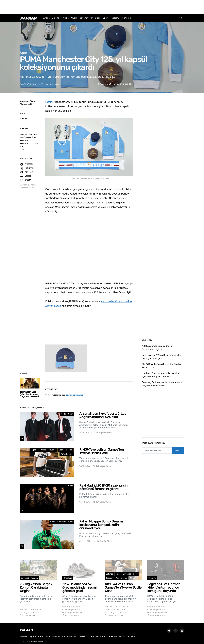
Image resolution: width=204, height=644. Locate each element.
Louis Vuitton (70, 636)
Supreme (112, 636)
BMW (41, 636)
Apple (33, 636)
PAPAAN (24, 119)
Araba (47, 18)
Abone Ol (178, 450)
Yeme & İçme (67, 454)
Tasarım (115, 18)
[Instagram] (182, 631)
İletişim (131, 636)
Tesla (122, 636)
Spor (105, 18)
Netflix (83, 636)
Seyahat (84, 18)
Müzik (74, 18)
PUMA (22, 149)
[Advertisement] (102, 6)
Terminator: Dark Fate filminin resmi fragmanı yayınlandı (30, 394)
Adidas (24, 636)
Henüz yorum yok (51, 84)
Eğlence (56, 18)
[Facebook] (169, 631)
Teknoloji (126, 18)
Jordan (56, 636)
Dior (48, 636)
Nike (91, 636)
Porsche (100, 636)
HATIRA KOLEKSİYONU (28, 134)
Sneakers (95, 18)
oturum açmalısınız (74, 395)
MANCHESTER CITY (27, 140)
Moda (66, 18)
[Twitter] (176, 631)
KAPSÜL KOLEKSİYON (28, 137)
